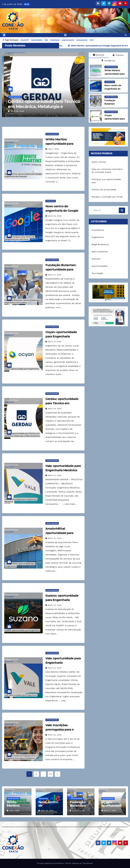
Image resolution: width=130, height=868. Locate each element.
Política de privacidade (104, 190)
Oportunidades (13, 97)
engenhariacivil (68, 40)
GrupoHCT (25, 40)
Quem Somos (99, 162)
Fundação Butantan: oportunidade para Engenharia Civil (61, 269)
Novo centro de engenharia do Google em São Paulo (62, 211)
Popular (118, 55)
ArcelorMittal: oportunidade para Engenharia (59, 533)
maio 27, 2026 (16, 111)
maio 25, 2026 (55, 475)
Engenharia (55, 40)
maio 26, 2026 (55, 409)
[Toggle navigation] (65, 35)
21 (50, 774)
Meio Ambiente (100, 252)
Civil (92, 40)
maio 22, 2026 (55, 538)
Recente (99, 55)
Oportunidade (37, 40)
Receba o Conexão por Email (107, 197)
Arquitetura (98, 230)
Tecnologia (110, 82)
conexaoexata (82, 40)
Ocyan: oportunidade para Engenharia (33, 104)
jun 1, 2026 (54, 149)
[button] (126, 35)
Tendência (108, 61)
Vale (46, 40)
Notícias (96, 259)
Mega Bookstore (100, 244)
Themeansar (87, 863)
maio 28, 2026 (55, 216)
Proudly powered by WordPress (51, 863)
